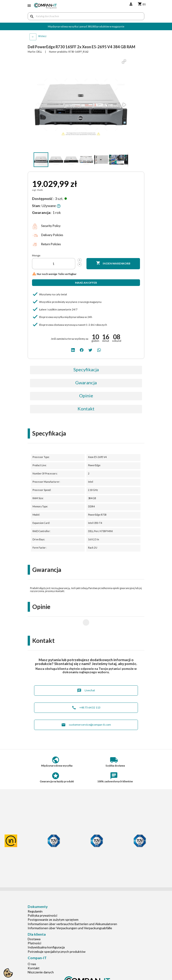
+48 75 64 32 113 (86, 693)
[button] (124, 62)
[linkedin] (73, 350)
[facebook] (82, 350)
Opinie (86, 396)
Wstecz (42, 36)
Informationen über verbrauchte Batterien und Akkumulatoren (72, 909)
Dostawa (34, 924)
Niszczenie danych (41, 957)
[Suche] (86, 16)
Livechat (86, 676)
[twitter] (90, 350)
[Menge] (54, 264)
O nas (32, 949)
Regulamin (35, 897)
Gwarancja (86, 382)
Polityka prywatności (42, 901)
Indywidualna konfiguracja (46, 933)
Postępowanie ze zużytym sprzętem (53, 905)
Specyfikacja (86, 369)
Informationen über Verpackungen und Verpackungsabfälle (70, 913)
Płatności (34, 928)
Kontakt (86, 409)
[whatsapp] (99, 350)
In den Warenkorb (113, 263)
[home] (45, 6)
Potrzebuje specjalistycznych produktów (57, 937)
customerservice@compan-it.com (86, 710)
